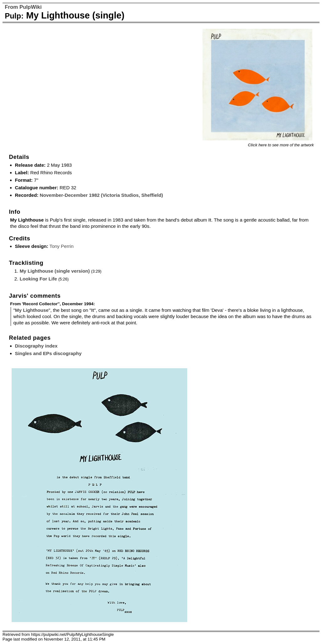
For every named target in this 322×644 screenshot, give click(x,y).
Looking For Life (38, 279)
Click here (257, 145)
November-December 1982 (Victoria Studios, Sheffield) (101, 195)
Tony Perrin (62, 246)
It (210, 220)
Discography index (36, 346)
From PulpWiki (23, 7)
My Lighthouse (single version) (55, 271)
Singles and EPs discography (48, 353)
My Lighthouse (32, 310)
